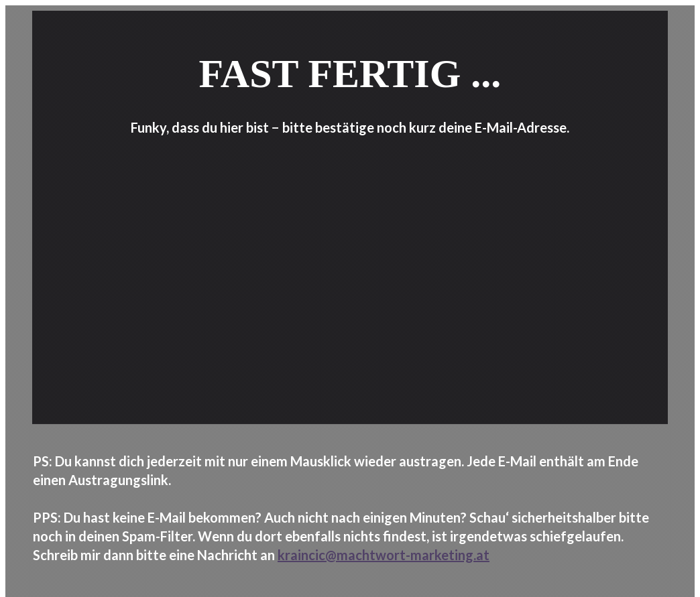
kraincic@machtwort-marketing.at (384, 555)
